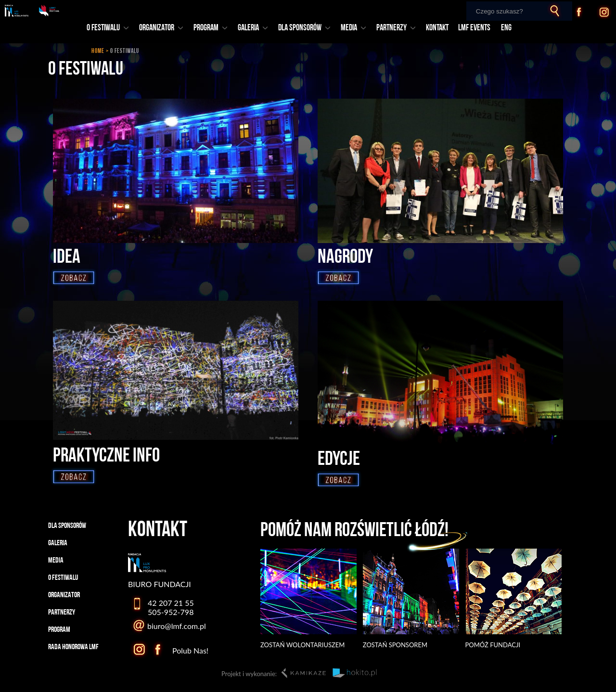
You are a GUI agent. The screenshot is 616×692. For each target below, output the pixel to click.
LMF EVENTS (474, 28)
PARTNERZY (396, 28)
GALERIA (253, 28)
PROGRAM (210, 28)
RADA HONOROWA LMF (73, 647)
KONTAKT (437, 28)
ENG (506, 28)
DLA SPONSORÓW (304, 28)
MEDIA (353, 28)
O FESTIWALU (108, 28)
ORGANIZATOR (161, 28)
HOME (98, 51)
